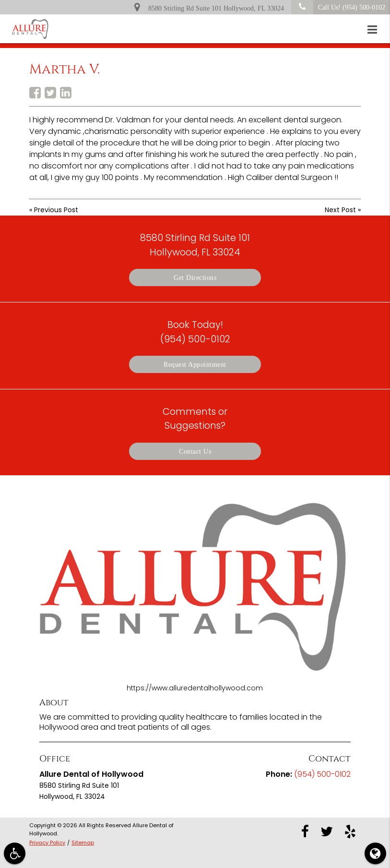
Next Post (340, 210)
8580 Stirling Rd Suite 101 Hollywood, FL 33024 (209, 7)
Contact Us (195, 451)
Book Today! (195, 332)
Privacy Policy (47, 843)
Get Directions (195, 277)
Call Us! (338, 7)
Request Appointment (195, 364)
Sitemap (83, 843)
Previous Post (56, 210)
